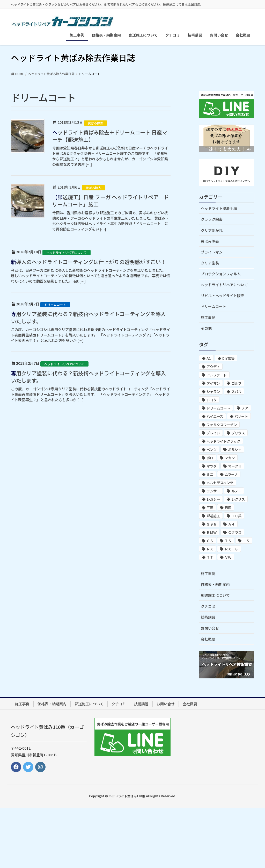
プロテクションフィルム (221, 274)
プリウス (238, 433)
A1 (209, 358)
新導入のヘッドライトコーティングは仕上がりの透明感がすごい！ (88, 262)
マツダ (212, 466)
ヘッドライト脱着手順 (219, 208)
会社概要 (208, 639)
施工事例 (208, 317)
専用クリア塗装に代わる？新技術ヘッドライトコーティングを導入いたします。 (88, 317)
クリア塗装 (210, 263)
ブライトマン (212, 252)
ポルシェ (235, 450)
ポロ (210, 458)
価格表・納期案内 (215, 584)
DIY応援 (228, 358)
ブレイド (213, 433)
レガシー (213, 499)
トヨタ (212, 400)
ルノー (236, 491)
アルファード (217, 375)
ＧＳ (210, 541)
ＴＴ (210, 557)
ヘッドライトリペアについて (67, 252)
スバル (236, 392)
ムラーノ (231, 474)
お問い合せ (210, 628)
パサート (241, 416)
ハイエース (215, 416)
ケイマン (213, 383)
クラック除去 (212, 219)
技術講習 (208, 617)
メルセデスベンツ (220, 483)
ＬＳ (246, 541)
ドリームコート (55, 304)
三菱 (210, 508)
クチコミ (208, 606)
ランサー (213, 491)
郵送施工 (213, 516)
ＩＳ (228, 541)
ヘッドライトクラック (223, 441)
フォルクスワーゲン (222, 425)
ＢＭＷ (212, 532)
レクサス (238, 499)
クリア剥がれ (212, 230)
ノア (245, 408)
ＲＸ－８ (231, 549)
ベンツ (212, 450)
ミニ (210, 474)
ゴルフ (236, 383)
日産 (228, 508)
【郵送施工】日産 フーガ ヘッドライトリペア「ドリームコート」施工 (111, 201)
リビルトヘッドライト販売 (223, 296)
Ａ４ (231, 524)
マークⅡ (235, 466)
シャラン (213, 392)
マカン (230, 458)
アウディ (213, 367)
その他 (206, 328)
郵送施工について (215, 595)
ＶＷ (228, 557)
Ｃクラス (235, 532)
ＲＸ (210, 549)
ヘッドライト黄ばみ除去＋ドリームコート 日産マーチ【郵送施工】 (110, 136)
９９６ (212, 524)
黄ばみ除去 (95, 123)
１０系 (236, 516)
